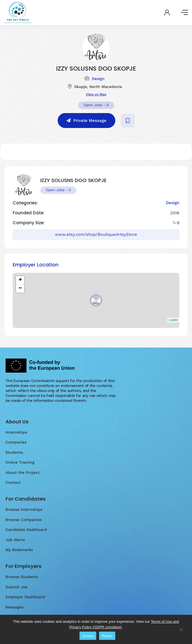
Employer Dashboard (25, 597)
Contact (13, 482)
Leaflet (173, 320)
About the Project (22, 472)
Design (98, 79)
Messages (14, 607)
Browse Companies (24, 520)
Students (14, 452)
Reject (107, 636)
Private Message (90, 121)
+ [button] (20, 280)
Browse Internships (24, 509)
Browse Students (22, 577)
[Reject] (181, 632)
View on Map (96, 94)
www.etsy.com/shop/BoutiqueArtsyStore (96, 234)
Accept (88, 636)
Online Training (20, 462)
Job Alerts (15, 540)
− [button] (20, 288)
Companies (16, 442)
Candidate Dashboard (26, 530)
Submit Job (17, 587)
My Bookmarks (19, 550)
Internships (16, 432)
